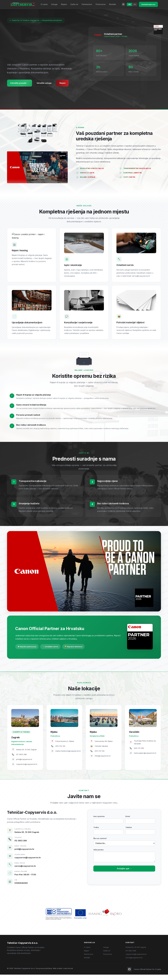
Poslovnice (101, 4)
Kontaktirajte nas (148, 4)
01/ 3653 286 (131, 956)
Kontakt (113, 4)
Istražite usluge (46, 83)
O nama (44, 4)
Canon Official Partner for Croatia (147, 975)
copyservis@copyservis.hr (136, 959)
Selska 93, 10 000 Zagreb (136, 953)
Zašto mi (74, 4)
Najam (64, 4)
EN (135, 4)
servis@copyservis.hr (134, 963)
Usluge (54, 4)
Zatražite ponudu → (20, 83)
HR (129, 4)
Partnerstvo (87, 4)
